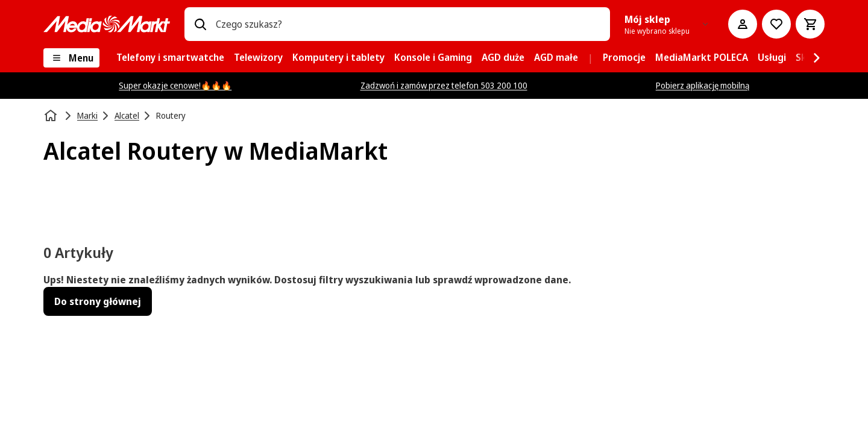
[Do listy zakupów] (776, 24)
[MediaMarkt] (107, 24)
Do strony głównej (98, 301)
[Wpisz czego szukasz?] (200, 24)
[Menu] (71, 58)
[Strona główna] (52, 116)
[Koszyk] (810, 24)
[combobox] (408, 24)
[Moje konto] (743, 24)
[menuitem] (170, 58)
